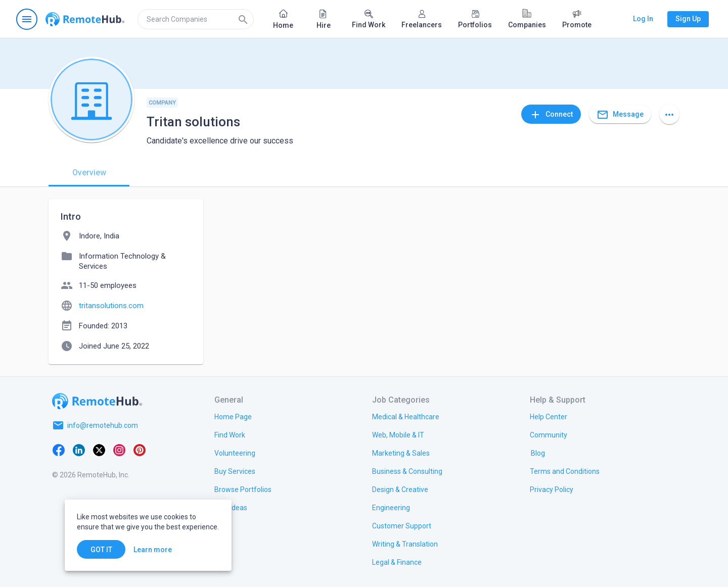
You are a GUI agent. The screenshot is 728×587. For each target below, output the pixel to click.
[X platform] (99, 450)
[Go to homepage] (85, 19)
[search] (196, 19)
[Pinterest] (140, 450)
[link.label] (549, 416)
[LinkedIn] (79, 450)
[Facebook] (59, 450)
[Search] (243, 19)
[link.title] (233, 416)
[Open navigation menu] (27, 19)
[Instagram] (119, 450)
